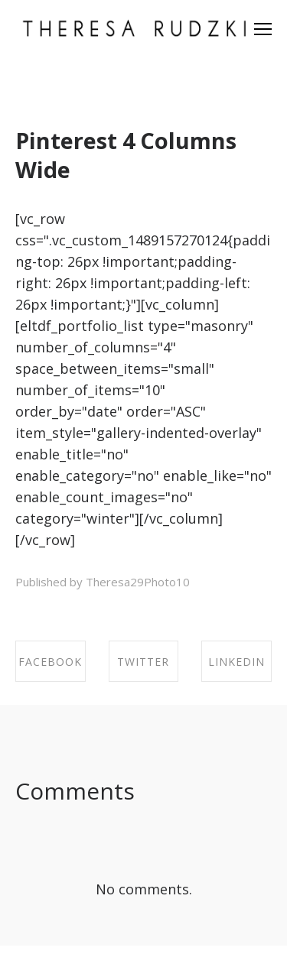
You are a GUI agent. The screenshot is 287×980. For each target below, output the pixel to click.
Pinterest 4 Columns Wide (126, 155)
